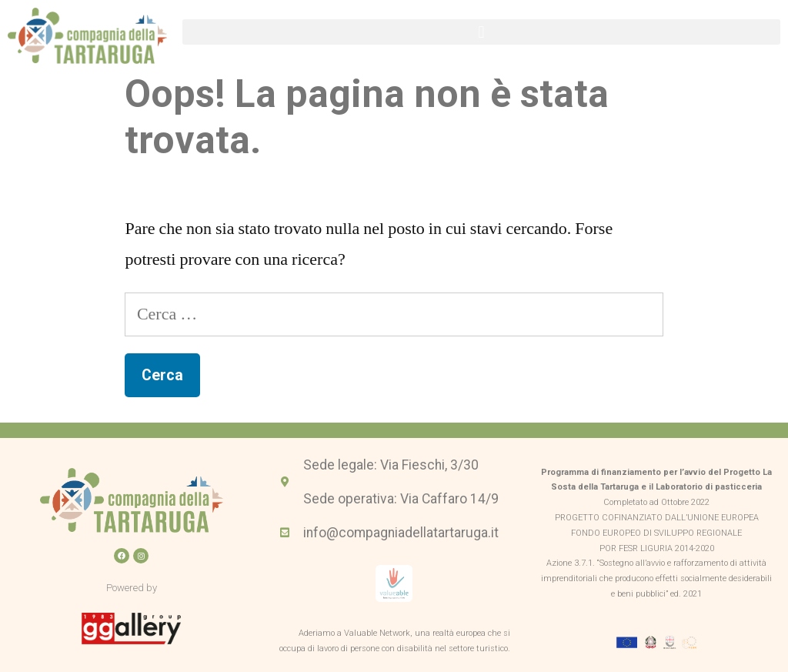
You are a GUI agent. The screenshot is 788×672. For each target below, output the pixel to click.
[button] (481, 32)
